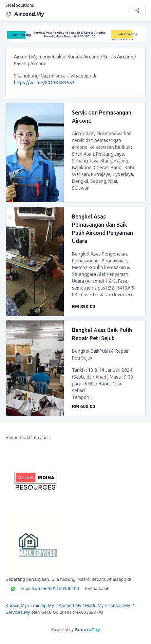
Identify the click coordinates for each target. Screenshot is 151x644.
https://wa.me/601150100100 (42, 588)
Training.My (42, 605)
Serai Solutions (20, 5)
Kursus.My (16, 605)
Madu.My (95, 605)
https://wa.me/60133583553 (44, 83)
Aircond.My (25, 14)
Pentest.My (119, 605)
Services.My (18, 612)
